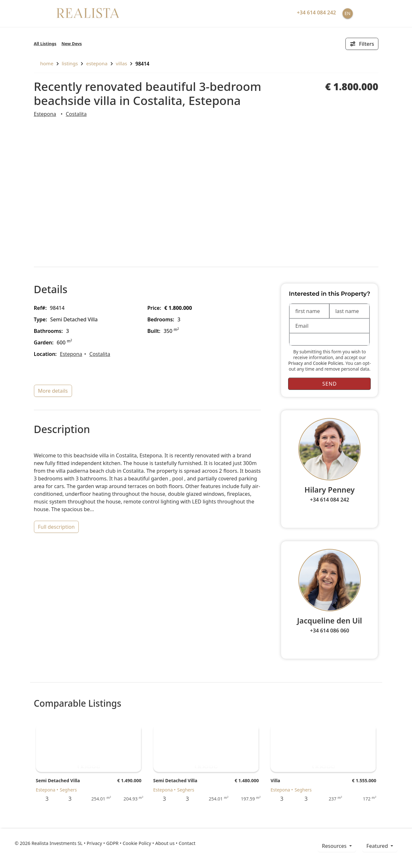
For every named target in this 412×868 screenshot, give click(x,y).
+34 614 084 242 (329, 500)
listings (70, 63)
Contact (187, 843)
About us (165, 843)
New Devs (72, 44)
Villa (275, 780)
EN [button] (347, 13)
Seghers (68, 790)
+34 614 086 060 (329, 631)
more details (53, 391)
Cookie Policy (137, 843)
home (44, 63)
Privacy (296, 363)
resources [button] (335, 846)
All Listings (45, 44)
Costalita (76, 114)
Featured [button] (378, 846)
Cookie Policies (328, 363)
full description (57, 527)
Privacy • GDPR (103, 843)
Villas (121, 63)
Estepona (97, 63)
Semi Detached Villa (58, 780)
